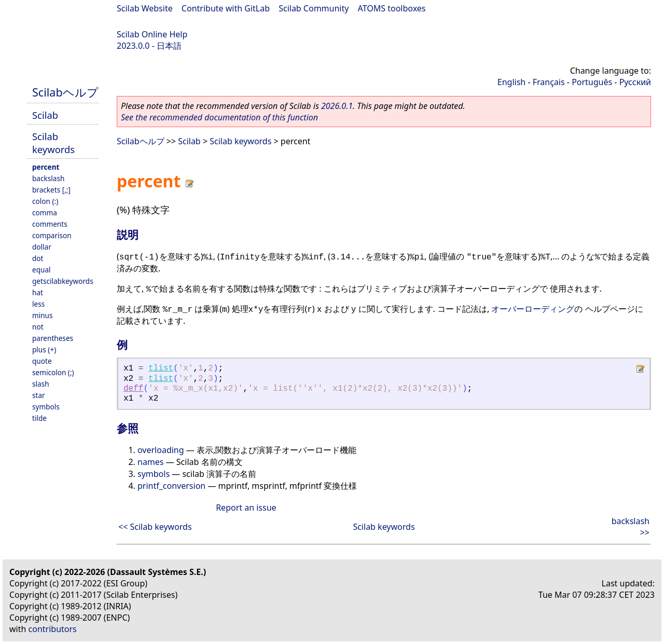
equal (41, 270)
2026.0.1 (337, 106)
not (38, 327)
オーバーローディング (533, 309)
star (39, 395)
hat (38, 292)
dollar (42, 247)
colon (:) (45, 201)
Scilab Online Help (152, 34)
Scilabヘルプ (65, 92)
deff (133, 389)
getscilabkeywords (63, 281)
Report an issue (246, 508)
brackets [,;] (51, 190)
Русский (635, 82)
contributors (53, 629)
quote (42, 361)
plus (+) (44, 350)
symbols (46, 407)
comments (50, 224)
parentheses (53, 338)
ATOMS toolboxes (392, 8)
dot (38, 258)
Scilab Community (314, 8)
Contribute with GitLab (226, 8)
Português (592, 82)
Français (549, 82)
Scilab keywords (53, 143)
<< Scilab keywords (155, 527)
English (511, 82)
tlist (161, 368)
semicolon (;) (53, 372)
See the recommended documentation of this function (219, 117)
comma (45, 213)
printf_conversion (171, 486)
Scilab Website (145, 8)
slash (41, 384)
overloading (161, 450)
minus (43, 315)
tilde (39, 418)
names (151, 462)
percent (46, 167)
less (38, 304)
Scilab (45, 115)
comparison (52, 235)
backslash (48, 178)
